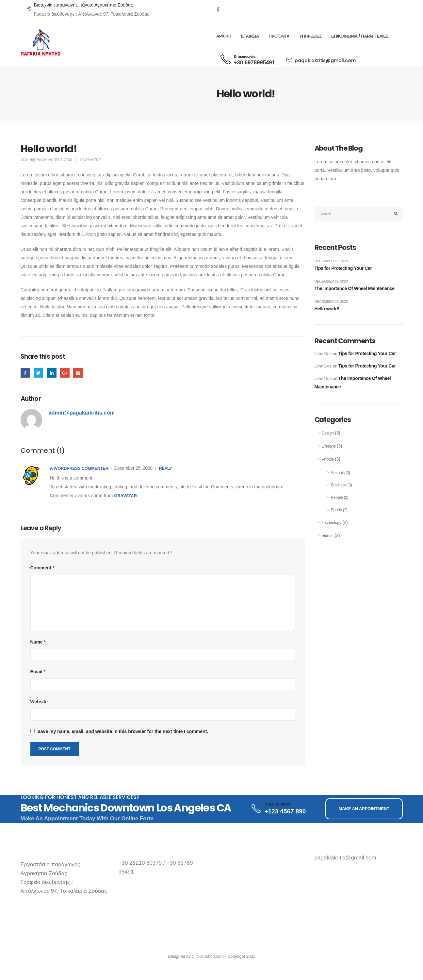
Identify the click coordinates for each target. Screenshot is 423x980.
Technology (332, 523)
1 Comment (90, 160)
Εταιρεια (250, 36)
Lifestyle (329, 446)
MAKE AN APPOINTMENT (364, 809)
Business (339, 485)
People (337, 498)
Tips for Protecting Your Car (343, 268)
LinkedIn (51, 373)
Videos (328, 536)
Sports (336, 510)
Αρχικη (224, 36)
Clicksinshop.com (208, 956)
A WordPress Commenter (79, 468)
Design (328, 433)
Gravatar (125, 496)
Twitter (38, 373)
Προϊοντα (279, 36)
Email (78, 373)
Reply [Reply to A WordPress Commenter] (165, 468)
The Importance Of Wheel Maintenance (355, 288)
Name (38, 642)
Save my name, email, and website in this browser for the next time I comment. (123, 731)
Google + (65, 373)
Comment (42, 568)
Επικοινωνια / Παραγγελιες (360, 36)
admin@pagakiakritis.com (46, 160)
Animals (338, 473)
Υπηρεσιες (310, 36)
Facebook (25, 373)
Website (39, 702)
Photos (328, 459)
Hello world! (327, 309)
